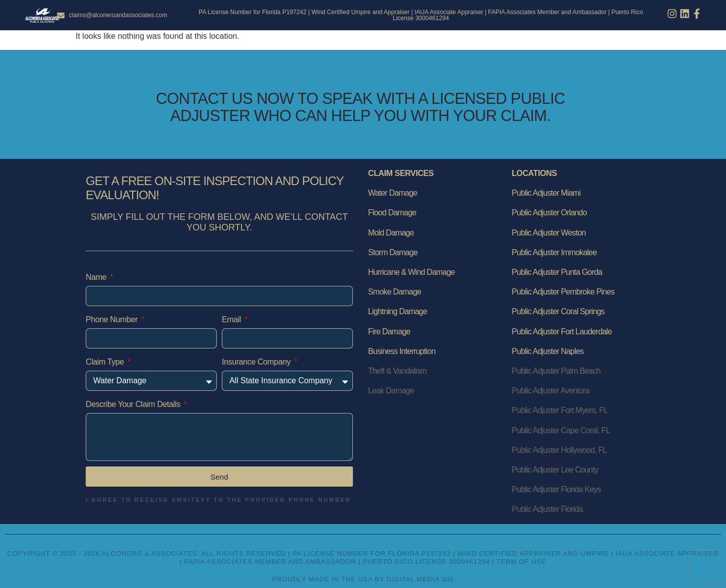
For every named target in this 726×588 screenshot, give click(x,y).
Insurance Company (257, 362)
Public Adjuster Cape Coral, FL (561, 430)
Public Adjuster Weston (549, 233)
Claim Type (106, 362)
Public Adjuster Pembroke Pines (563, 292)
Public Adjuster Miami (546, 193)
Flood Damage (392, 213)
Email (232, 319)
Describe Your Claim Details (134, 404)
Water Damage (392, 193)
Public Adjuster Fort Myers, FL (560, 410)
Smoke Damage (395, 292)
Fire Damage (389, 332)
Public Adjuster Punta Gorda (557, 272)
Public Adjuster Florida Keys (556, 489)
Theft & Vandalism (397, 371)
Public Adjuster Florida (547, 509)
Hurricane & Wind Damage (411, 272)
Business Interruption (402, 351)
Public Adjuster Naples (548, 351)
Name (97, 277)
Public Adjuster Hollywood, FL (559, 450)
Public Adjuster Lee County (555, 470)
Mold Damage (391, 233)
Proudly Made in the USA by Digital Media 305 (363, 579)
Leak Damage (391, 391)
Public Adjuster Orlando (549, 213)
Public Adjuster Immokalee (554, 252)
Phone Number (113, 319)
